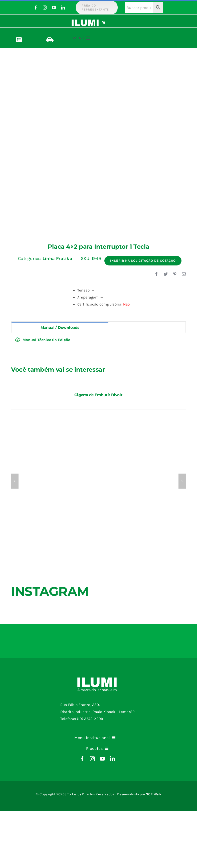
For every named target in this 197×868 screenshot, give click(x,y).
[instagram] (45, 8)
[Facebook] (156, 274)
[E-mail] (184, 274)
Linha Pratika (57, 258)
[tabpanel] (98, 340)
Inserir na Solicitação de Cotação (143, 261)
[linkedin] (63, 8)
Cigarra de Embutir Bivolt (98, 395)
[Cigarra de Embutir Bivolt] (98, 385)
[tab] (60, 327)
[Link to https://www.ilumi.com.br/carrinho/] (115, 23)
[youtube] (54, 8)
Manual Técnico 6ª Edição (43, 340)
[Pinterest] (175, 274)
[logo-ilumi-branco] (85, 21)
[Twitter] (166, 274)
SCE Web (153, 794)
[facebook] (36, 8)
